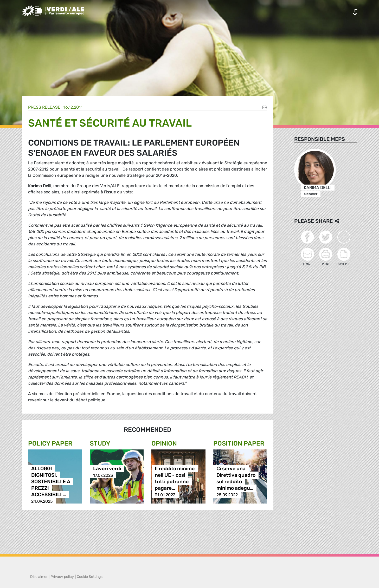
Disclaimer (39, 577)
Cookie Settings (90, 577)
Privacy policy (62, 577)
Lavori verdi (107, 469)
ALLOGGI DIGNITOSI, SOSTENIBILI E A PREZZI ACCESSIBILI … (51, 482)
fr (265, 107)
